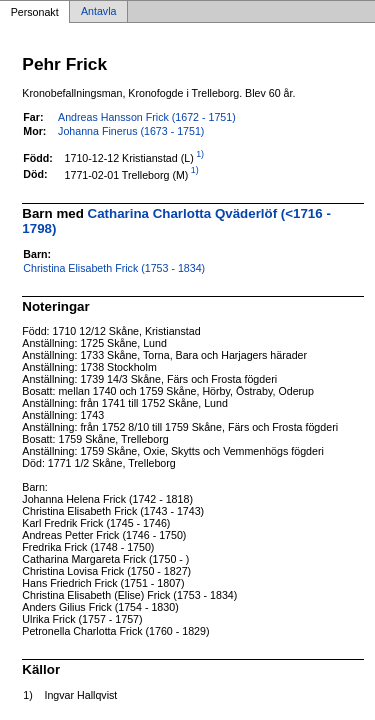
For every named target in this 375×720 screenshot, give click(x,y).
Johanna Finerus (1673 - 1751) (131, 131)
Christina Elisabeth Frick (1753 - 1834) (114, 268)
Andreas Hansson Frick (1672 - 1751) (147, 117)
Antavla (99, 12)
